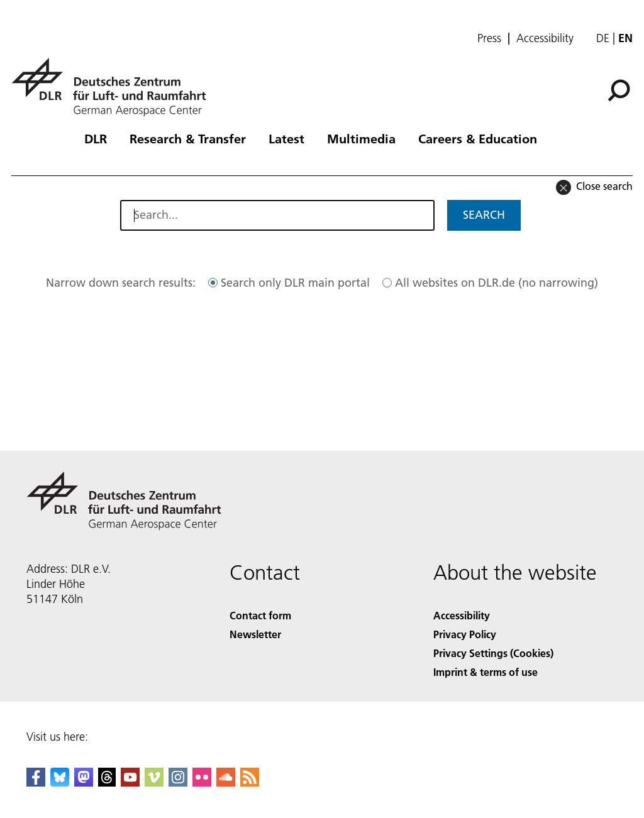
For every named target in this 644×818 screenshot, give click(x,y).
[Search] (619, 91)
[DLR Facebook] (36, 782)
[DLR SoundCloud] (226, 782)
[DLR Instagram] (178, 782)
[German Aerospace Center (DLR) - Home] (114, 87)
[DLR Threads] (107, 782)
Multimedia (361, 138)
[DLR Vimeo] (154, 782)
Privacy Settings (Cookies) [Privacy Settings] (493, 653)
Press (489, 38)
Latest (286, 138)
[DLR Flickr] (202, 782)
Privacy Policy (465, 634)
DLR (96, 138)
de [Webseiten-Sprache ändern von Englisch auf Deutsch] (603, 38)
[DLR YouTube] (130, 782)
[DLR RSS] (250, 782)
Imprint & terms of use (486, 672)
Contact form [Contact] (260, 615)
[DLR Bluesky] (60, 782)
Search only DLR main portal (295, 283)
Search (484, 215)
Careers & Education (478, 138)
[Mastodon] (84, 782)
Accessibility (545, 38)
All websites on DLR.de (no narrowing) (497, 283)
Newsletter (255, 634)
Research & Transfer (188, 138)
